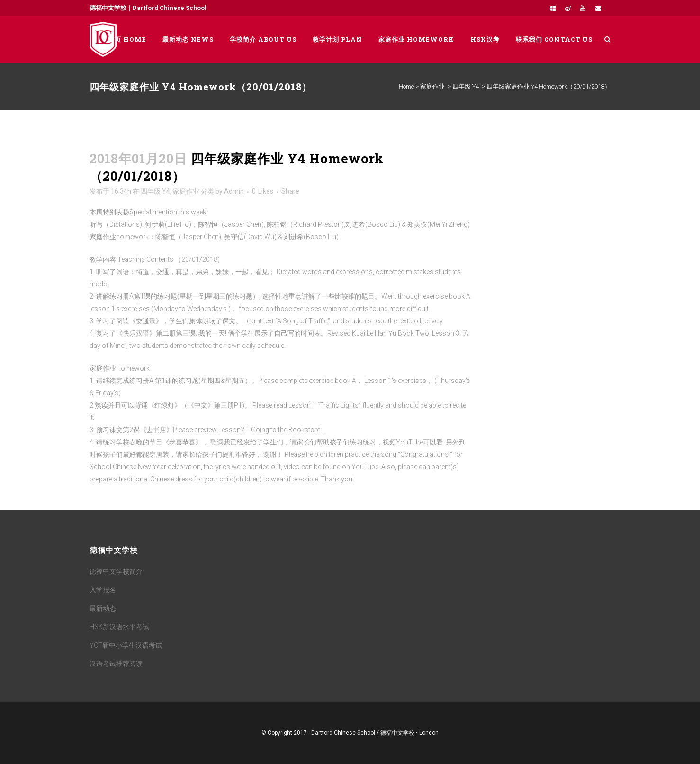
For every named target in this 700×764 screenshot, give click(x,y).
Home (406, 86)
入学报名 (103, 590)
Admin (234, 191)
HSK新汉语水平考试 (119, 627)
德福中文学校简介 (116, 571)
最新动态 (103, 608)
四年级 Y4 (466, 86)
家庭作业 (432, 86)
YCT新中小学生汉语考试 (126, 645)
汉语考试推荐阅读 (116, 664)
